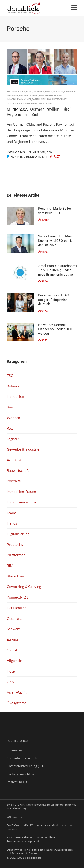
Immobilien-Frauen (51, 96)
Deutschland (15, 103)
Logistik (58, 92)
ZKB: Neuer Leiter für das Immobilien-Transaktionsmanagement (31, 839)
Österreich (15, 618)
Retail (49, 92)
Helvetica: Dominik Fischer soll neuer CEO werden (55, 329)
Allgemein (31, 103)
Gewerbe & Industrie (23, 449)
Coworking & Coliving (24, 586)
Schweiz (13, 629)
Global (12, 650)
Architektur (16, 460)
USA (10, 682)
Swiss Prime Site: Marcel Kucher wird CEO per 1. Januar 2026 (57, 241)
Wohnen (39, 92)
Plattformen (60, 99)
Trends (12, 523)
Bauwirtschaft (29, 96)
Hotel (11, 671)
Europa (12, 639)
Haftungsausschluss (20, 774)
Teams (12, 513)
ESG (9, 92)
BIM (10, 565)
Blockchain (15, 576)
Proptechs (15, 544)
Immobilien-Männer (19, 99)
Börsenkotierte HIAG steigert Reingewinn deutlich (54, 300)
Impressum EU (17, 782)
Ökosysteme (45, 103)
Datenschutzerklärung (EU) (25, 766)
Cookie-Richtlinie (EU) (22, 758)
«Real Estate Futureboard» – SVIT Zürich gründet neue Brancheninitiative (58, 270)
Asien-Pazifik (17, 692)
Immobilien (18, 92)
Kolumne (14, 386)
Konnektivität (17, 597)
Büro (29, 92)
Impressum (14, 750)
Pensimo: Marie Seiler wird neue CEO (55, 211)
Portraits (14, 481)
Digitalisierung (41, 99)
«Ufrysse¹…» (14, 817)
